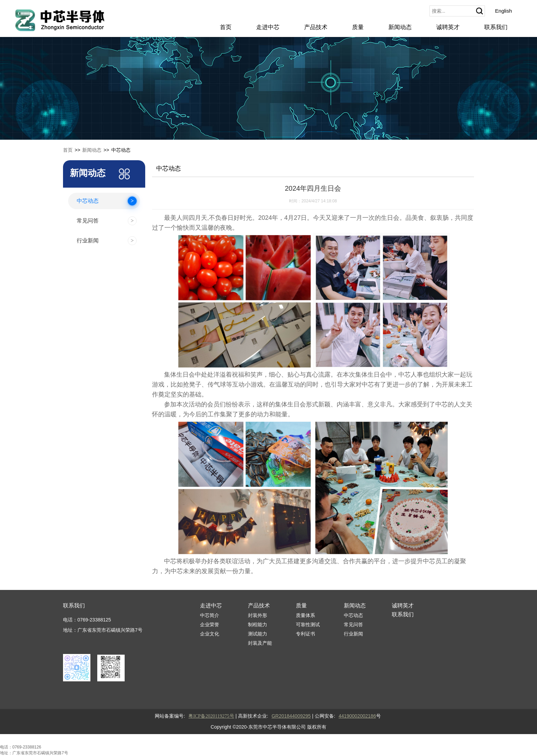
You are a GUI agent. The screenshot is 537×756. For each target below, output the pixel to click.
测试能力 (258, 634)
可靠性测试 (308, 625)
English (504, 11)
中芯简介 (210, 615)
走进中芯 (268, 27)
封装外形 (258, 615)
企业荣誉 (210, 625)
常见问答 (353, 625)
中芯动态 (353, 615)
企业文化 (210, 634)
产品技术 (316, 27)
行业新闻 (353, 634)
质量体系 (305, 615)
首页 (226, 27)
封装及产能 (260, 643)
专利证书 (305, 634)
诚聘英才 (448, 27)
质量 (358, 27)
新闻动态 (400, 27)
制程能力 (258, 625)
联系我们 (496, 27)
